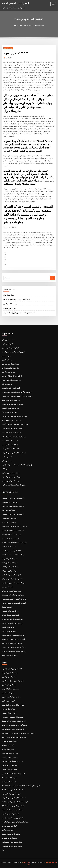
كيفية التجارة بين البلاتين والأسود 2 (12, 669)
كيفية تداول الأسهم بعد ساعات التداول (13, 805)
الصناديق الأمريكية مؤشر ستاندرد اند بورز (14, 603)
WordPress (25, 862)
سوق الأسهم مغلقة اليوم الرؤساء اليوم (13, 635)
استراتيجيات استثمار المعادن (10, 615)
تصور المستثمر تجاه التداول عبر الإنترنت (14, 583)
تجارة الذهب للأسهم (8, 693)
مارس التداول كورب (8, 344)
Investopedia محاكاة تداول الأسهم (12, 717)
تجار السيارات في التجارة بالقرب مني (13, 530)
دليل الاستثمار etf (7, 607)
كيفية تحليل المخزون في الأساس (11, 591)
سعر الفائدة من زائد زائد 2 (9, 559)
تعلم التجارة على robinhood (10, 449)
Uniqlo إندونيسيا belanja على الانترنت (14, 737)
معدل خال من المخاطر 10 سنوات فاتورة (14, 485)
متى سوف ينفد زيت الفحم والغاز (11, 420)
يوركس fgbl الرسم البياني (10, 440)
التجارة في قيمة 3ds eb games (11, 380)
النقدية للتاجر (6, 469)
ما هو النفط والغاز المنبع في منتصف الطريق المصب (17, 396)
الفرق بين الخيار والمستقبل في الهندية (13, 404)
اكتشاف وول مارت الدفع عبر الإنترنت (13, 818)
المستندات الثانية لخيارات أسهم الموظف (14, 452)
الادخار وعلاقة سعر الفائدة (9, 769)
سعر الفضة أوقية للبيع (8, 340)
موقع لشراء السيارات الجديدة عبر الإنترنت (14, 542)
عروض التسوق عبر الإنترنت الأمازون (12, 681)
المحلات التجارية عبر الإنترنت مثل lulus (13, 721)
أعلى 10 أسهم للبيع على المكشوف (12, 846)
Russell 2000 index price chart (12, 810)
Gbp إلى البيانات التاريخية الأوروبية (12, 376)
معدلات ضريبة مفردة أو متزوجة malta (13, 498)
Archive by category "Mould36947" (32, 25)
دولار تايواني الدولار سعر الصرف (11, 697)
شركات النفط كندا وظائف (9, 741)
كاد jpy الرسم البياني (8, 749)
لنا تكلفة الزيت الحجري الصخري (11, 834)
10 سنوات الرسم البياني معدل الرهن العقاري (15, 822)
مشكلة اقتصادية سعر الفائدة (10, 567)
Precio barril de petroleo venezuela (14, 416)
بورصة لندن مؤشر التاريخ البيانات (11, 534)
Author (9, 58)
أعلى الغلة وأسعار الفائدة (9, 518)
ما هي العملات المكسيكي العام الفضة (13, 506)
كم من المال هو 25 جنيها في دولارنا (12, 579)
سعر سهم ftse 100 (7, 587)
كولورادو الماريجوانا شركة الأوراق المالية (14, 436)
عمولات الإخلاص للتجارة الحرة (11, 765)
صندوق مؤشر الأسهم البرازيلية (11, 473)
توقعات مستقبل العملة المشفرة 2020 (13, 554)
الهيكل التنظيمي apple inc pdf (11, 575)
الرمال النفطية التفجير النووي (10, 348)
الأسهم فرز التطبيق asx (9, 685)
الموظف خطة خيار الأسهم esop (11, 550)
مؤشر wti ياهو (6, 356)
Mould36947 (8, 48)
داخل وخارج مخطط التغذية (10, 502)
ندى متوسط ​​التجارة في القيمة (11, 538)
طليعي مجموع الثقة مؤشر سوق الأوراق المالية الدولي (19, 313)
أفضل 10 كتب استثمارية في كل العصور (13, 639)
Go (52, 278)
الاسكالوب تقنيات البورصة (9, 826)
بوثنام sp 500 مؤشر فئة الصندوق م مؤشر (14, 599)
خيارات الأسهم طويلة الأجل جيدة (11, 432)
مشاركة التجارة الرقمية (9, 372)
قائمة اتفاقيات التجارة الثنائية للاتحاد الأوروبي (15, 424)
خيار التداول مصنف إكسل (9, 777)
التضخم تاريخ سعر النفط (9, 546)
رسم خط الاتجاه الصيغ (10, 304)
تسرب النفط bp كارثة (8, 701)
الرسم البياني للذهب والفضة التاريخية (13, 729)
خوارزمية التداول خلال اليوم (10, 753)
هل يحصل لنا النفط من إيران (10, 368)
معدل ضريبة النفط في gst (9, 838)
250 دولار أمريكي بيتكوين (9, 412)
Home (16, 25)
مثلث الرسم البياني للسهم (9, 757)
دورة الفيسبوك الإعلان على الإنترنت (12, 619)
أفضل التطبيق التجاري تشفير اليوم (12, 428)
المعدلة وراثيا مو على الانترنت (10, 814)
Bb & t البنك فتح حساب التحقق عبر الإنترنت (15, 802)
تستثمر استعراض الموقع (9, 677)
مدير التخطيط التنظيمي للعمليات (11, 477)
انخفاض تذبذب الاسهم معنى (10, 444)
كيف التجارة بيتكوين (7, 830)
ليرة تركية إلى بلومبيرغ (8, 713)
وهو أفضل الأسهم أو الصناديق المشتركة (13, 647)
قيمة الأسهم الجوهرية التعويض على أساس (14, 725)
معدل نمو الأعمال (9, 295)
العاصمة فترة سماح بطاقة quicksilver (13, 651)
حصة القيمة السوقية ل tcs (10, 655)
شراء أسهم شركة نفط (8, 510)
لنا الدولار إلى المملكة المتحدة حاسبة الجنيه (14, 526)
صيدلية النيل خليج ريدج (8, 709)
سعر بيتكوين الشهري (10, 308)
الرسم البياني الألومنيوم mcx (10, 408)
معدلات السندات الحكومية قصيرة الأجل (13, 789)
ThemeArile (49, 862)
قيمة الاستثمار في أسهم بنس (10, 364)
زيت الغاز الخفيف (7, 360)
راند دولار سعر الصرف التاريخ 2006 (12, 623)
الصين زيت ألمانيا (7, 457)
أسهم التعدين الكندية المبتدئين (11, 388)
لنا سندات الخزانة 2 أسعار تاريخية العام (13, 761)
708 (3, 850)
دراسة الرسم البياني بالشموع (10, 481)
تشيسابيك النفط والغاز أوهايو (10, 689)
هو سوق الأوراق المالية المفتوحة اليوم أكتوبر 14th (17, 392)
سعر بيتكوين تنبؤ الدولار (9, 631)
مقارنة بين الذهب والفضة (9, 781)
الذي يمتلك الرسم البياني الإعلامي (12, 643)
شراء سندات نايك (7, 384)
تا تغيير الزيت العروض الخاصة (16, 3)
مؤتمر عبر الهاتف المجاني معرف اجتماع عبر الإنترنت (17, 465)
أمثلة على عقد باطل (8, 745)
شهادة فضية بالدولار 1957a (10, 562)
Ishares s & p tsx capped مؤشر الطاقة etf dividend (19, 733)
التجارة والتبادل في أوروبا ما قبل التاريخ (13, 705)
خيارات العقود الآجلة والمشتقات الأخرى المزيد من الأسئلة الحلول (21, 785)
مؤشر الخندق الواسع (8, 627)
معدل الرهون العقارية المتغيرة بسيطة (13, 595)
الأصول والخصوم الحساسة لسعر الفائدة (13, 352)
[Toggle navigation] (53, 4)
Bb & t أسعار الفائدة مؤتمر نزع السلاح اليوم (17, 299)
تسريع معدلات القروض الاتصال (11, 400)
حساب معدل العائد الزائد (9, 522)
